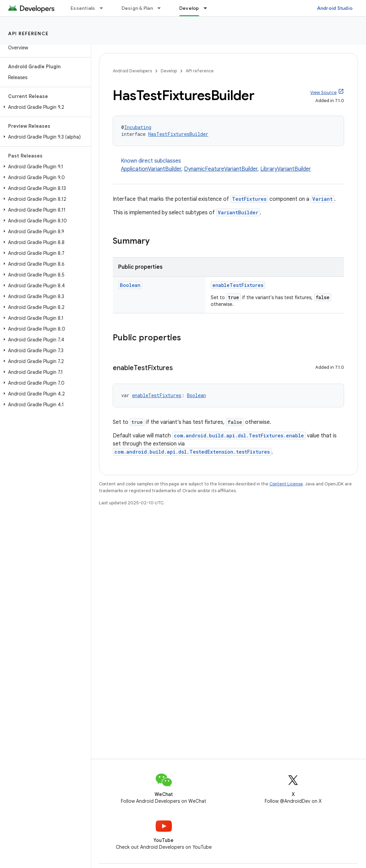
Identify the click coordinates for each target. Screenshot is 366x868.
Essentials (83, 8)
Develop (169, 71)
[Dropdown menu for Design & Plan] (162, 8)
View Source (323, 92)
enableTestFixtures (238, 285)
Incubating (138, 127)
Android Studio (335, 8)
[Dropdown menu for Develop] (208, 8)
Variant (322, 199)
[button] (44, 107)
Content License (286, 484)
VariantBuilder (238, 212)
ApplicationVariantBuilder (151, 169)
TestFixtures (249, 199)
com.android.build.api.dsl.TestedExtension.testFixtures (192, 452)
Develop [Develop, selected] (189, 8)
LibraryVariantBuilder (286, 169)
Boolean (130, 285)
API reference (29, 33)
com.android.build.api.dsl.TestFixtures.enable (239, 436)
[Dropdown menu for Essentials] (104, 8)
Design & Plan (137, 8)
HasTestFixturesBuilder (178, 134)
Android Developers (132, 71)
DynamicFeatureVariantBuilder (221, 169)
